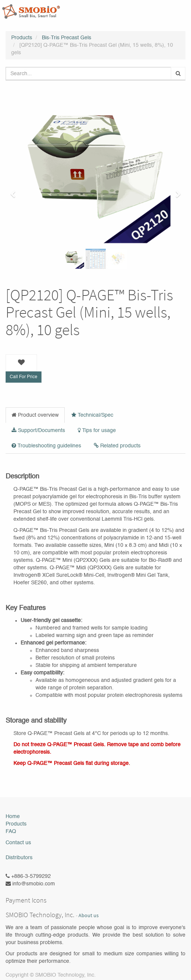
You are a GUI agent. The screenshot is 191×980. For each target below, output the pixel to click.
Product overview (35, 415)
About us (89, 915)
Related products (117, 446)
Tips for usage (97, 430)
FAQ (11, 832)
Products (22, 38)
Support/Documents (38, 430)
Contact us (18, 843)
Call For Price (24, 377)
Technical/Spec (92, 415)
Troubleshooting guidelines (46, 446)
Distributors (19, 858)
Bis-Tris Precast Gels (67, 38)
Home (13, 817)
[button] (15, 191)
